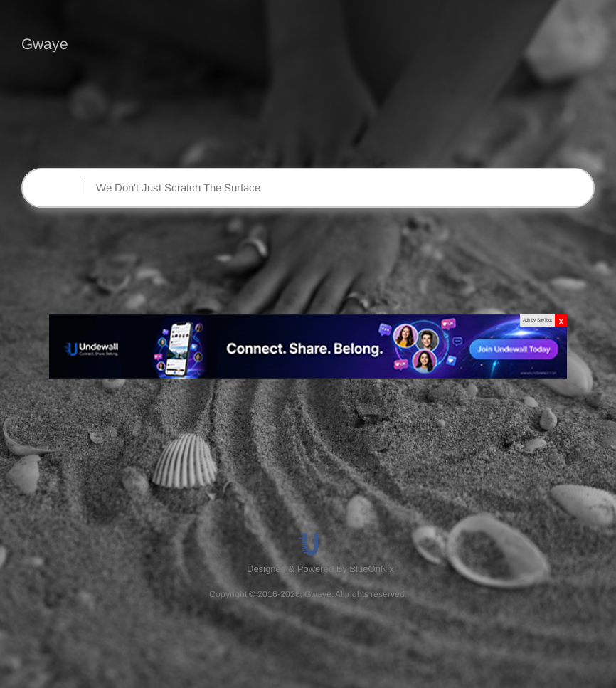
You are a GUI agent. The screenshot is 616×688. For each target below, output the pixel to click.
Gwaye (45, 44)
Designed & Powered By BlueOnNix (320, 569)
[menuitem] (322, 569)
